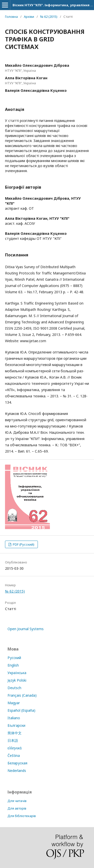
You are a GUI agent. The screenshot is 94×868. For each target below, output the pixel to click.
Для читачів (17, 801)
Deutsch (14, 688)
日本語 (13, 740)
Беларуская (17, 763)
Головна (11, 17)
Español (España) (21, 710)
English (13, 665)
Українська (17, 673)
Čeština (14, 755)
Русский (14, 658)
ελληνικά (15, 748)
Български (16, 725)
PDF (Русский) (23, 544)
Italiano (14, 718)
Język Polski (17, 680)
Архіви (29, 17)
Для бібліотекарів (22, 816)
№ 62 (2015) (49, 17)
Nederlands (17, 771)
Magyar (14, 703)
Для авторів (17, 808)
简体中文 (15, 733)
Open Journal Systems (26, 629)
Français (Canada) (22, 695)
